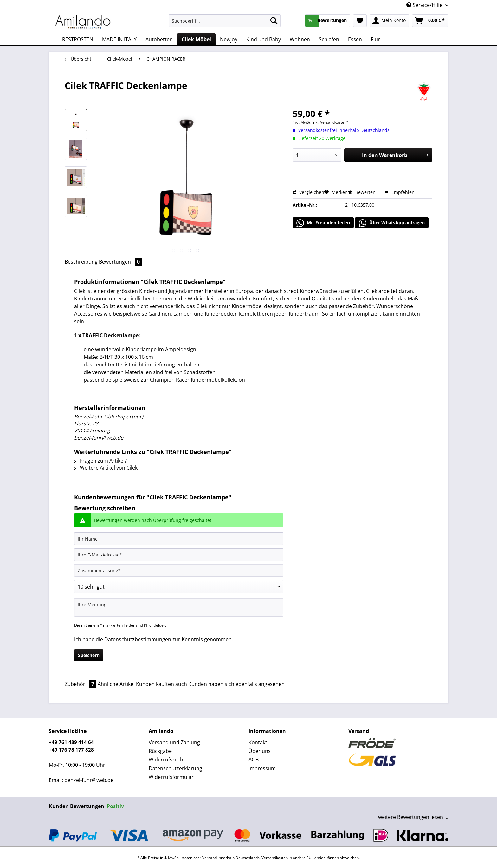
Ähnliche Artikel (116, 684)
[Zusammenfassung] (179, 570)
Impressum (262, 768)
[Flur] (375, 39)
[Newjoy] (229, 39)
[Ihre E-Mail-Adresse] (179, 555)
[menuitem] (225, 24)
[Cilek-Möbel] (196, 39)
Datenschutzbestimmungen (138, 639)
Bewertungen (120, 262)
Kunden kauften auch (161, 684)
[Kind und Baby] (264, 39)
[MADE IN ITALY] (119, 39)
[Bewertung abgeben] (179, 587)
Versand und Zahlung (174, 742)
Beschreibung (81, 262)
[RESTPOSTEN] (78, 39)
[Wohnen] (300, 39)
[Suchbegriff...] (225, 21)
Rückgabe (160, 751)
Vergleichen (308, 192)
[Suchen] (274, 21)
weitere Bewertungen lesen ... (413, 817)
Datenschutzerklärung (175, 768)
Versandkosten (275, 858)
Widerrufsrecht (167, 760)
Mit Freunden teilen (323, 223)
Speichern (89, 655)
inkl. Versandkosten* (330, 122)
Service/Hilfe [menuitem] (425, 5)
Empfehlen (400, 192)
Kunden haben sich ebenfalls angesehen (236, 684)
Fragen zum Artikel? (100, 461)
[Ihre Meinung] (179, 607)
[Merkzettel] (360, 21)
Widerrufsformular (171, 777)
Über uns (260, 751)
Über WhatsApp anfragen (392, 223)
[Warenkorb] (430, 21)
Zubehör (81, 684)
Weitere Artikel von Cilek (106, 468)
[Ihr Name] (179, 539)
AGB (254, 760)
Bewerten (362, 192)
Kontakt (258, 742)
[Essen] (355, 39)
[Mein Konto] (389, 21)
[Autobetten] (159, 39)
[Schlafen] (329, 39)
